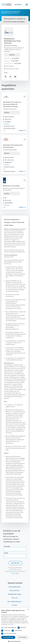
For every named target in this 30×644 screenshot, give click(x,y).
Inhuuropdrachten (7, 11)
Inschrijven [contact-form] (15, 563)
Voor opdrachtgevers (14, 602)
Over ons (15, 598)
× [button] (28, 610)
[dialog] (15, 626)
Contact (15, 605)
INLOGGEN (18, 5)
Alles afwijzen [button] (22, 637)
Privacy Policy (13, 571)
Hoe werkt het (15, 590)
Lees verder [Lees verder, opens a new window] (11, 624)
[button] (15, 641)
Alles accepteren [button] (8, 637)
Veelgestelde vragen (15, 594)
